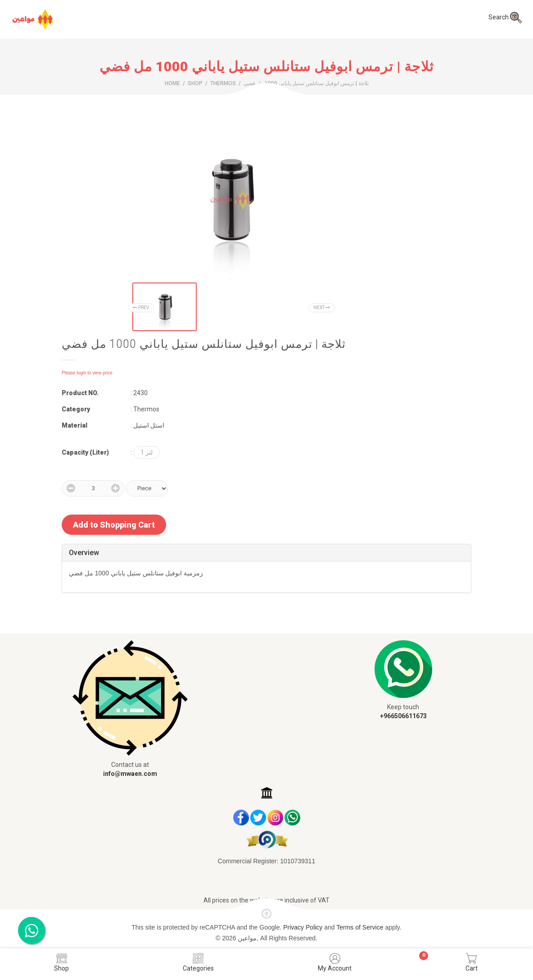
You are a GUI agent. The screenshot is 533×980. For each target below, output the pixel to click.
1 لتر (147, 452)
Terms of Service (361, 927)
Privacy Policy (304, 927)
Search (505, 17)
